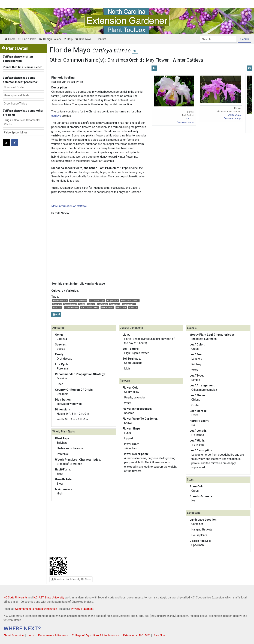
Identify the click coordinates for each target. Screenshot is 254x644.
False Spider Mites (16, 132)
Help (68, 39)
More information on (69, 206)
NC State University (16, 597)
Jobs (31, 635)
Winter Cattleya (188, 60)
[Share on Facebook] (15, 143)
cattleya (56, 116)
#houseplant (115, 304)
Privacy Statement (82, 609)
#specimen (57, 307)
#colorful (91, 304)
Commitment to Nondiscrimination (36, 609)
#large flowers (113, 301)
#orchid (82, 304)
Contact (100, 39)
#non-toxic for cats (60, 301)
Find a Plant (27, 39)
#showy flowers (70, 304)
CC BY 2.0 (189, 119)
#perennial (133, 307)
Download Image (186, 122)
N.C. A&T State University (49, 597)
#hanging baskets (71, 307)
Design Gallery (50, 39)
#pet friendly (102, 304)
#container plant (129, 304)
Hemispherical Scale (17, 95)
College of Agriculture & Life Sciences (96, 635)
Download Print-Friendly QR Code (71, 579)
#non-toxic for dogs (97, 301)
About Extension (14, 635)
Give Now (83, 39)
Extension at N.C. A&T (136, 635)
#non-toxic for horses (78, 301)
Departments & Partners (53, 635)
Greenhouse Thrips (16, 104)
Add (56, 314)
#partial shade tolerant (90, 307)
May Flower (157, 60)
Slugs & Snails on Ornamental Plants (22, 122)
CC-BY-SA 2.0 (235, 115)
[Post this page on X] (6, 143)
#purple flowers (107, 307)
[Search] (218, 39)
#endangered (121, 307)
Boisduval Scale (14, 87)
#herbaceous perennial (130, 301)
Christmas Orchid (125, 60)
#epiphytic (57, 304)
